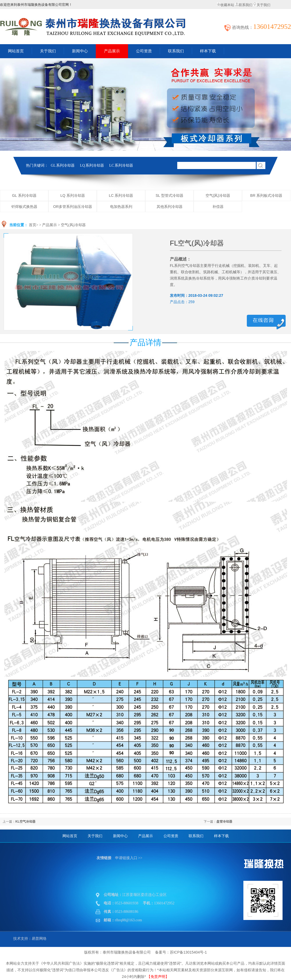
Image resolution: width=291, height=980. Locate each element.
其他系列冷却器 (170, 207)
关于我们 (262, 5)
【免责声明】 (158, 977)
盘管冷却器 (224, 822)
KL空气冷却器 (25, 822)
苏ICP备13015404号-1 (188, 952)
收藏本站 (226, 5)
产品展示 (112, 51)
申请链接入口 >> (129, 858)
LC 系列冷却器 (121, 165)
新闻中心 (80, 51)
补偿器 (218, 207)
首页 (33, 225)
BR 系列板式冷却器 (266, 195)
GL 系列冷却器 (63, 165)
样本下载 (208, 51)
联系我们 (244, 5)
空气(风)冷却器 (218, 195)
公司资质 (144, 51)
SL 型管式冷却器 (169, 195)
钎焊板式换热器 (24, 207)
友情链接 (104, 858)
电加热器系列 (121, 207)
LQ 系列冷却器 (92, 165)
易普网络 (39, 939)
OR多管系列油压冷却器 (73, 207)
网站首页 (70, 836)
